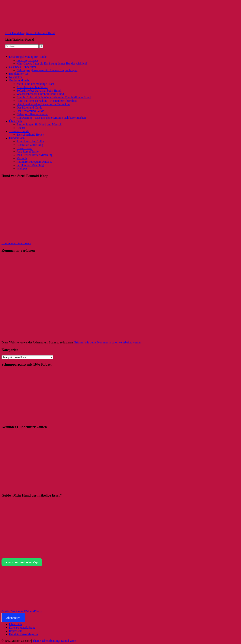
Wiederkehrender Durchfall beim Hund (40, 94)
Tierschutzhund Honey (30, 135)
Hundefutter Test (19, 74)
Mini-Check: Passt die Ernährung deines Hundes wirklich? (52, 63)
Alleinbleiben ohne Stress (32, 87)
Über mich (15, 121)
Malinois (22, 158)
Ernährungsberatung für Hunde (28, 57)
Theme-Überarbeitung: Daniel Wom (54, 641)
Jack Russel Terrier (28, 152)
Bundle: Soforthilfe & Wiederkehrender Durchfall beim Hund (54, 97)
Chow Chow (24, 148)
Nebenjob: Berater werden (32, 114)
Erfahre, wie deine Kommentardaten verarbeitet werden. (108, 342)
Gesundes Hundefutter (23, 67)
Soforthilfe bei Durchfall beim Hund (39, 91)
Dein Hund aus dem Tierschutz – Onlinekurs (43, 104)
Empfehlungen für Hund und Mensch (39, 124)
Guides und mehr (19, 80)
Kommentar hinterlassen (16, 243)
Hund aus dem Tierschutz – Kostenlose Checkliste (47, 101)
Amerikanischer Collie (30, 141)
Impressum (16, 631)
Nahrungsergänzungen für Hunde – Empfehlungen (47, 70)
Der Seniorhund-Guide (30, 111)
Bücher (21, 128)
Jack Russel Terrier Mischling (35, 155)
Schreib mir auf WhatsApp (22, 562)
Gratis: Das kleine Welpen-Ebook (22, 611)
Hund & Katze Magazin (23, 634)
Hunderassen (17, 138)
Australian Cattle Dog (30, 145)
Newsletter (16, 77)
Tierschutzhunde (19, 131)
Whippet (22, 168)
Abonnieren (13, 618)
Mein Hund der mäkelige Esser (35, 84)
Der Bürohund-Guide (29, 107)
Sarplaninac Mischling (30, 165)
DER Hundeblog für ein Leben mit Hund (30, 33)
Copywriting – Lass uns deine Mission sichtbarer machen (51, 118)
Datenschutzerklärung (22, 628)
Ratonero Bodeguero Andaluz (34, 162)
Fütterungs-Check (27, 60)
